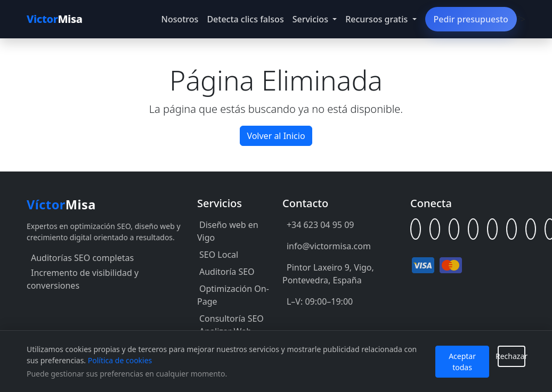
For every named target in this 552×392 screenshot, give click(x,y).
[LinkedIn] (435, 229)
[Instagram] (512, 229)
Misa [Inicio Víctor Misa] (61, 205)
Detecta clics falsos (245, 19)
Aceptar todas (462, 362)
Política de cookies (120, 360)
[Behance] (531, 229)
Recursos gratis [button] (378, 19)
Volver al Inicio (276, 136)
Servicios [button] (311, 19)
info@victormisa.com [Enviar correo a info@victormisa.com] (329, 246)
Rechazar (512, 356)
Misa (55, 19)
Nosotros (180, 19)
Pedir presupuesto (471, 19)
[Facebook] (473, 229)
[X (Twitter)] (492, 229)
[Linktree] (416, 229)
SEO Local (219, 255)
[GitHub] (454, 229)
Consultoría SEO (232, 318)
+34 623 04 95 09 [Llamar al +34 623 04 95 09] (320, 225)
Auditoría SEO (227, 272)
